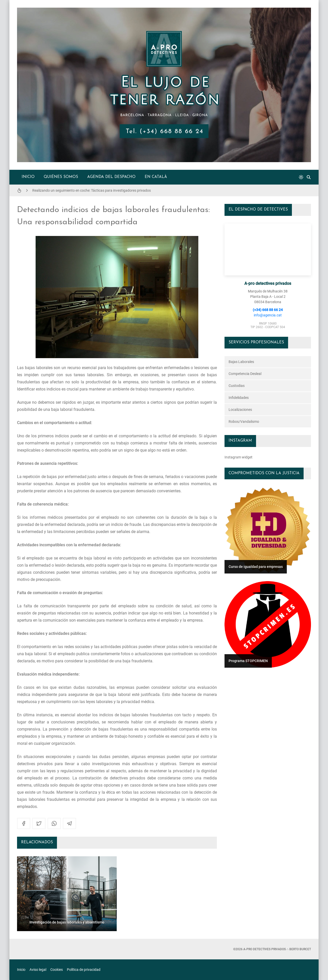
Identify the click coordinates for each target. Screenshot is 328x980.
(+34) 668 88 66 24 (268, 310)
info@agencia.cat (268, 315)
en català (156, 177)
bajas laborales (241, 362)
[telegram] (69, 823)
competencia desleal (245, 374)
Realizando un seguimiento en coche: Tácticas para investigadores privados (92, 190)
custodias (237, 386)
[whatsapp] (54, 823)
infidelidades (239, 398)
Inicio (28, 177)
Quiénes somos (61, 177)
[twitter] (39, 823)
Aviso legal (38, 970)
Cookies (57, 970)
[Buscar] (309, 177)
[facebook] (24, 823)
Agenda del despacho (111, 177)
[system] (301, 177)
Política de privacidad (84, 970)
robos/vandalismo (244, 422)
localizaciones (240, 410)
